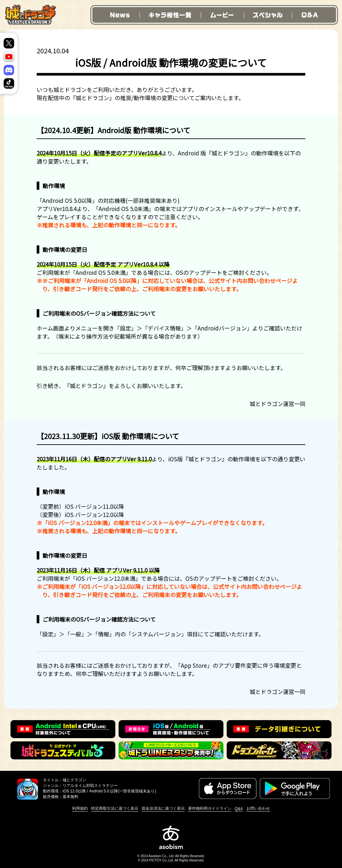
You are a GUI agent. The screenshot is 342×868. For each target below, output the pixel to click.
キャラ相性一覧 (170, 15)
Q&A (315, 15)
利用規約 (80, 808)
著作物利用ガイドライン (210, 808)
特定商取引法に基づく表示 (115, 808)
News (115, 15)
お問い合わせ (258, 808)
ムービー (222, 15)
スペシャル (268, 15)
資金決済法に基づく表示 (163, 808)
